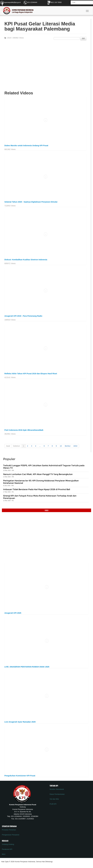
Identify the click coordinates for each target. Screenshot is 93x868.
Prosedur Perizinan (9, 830)
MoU (4, 854)
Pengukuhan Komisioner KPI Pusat (20, 776)
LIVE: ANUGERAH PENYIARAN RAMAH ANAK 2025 (27, 667)
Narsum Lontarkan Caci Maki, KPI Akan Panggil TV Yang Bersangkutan (38, 474)
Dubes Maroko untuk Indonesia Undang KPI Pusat (26, 146)
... (40, 446)
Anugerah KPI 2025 (13, 613)
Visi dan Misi (54, 799)
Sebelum (16, 446)
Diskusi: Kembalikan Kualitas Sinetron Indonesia (26, 260)
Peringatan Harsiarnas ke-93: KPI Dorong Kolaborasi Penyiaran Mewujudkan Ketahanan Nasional (41, 482)
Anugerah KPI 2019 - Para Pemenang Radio (23, 316)
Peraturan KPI (7, 849)
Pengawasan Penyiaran (11, 835)
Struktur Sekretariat (57, 789)
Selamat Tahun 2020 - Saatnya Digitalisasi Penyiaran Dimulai (31, 202)
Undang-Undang (8, 844)
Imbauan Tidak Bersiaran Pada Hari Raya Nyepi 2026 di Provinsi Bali (37, 489)
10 (61, 446)
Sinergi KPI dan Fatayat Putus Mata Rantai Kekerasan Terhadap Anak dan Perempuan (40, 497)
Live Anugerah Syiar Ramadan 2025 (20, 722)
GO (83, 38)
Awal (8, 446)
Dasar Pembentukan (57, 794)
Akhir (75, 446)
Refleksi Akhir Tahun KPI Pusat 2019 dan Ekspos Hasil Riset (31, 374)
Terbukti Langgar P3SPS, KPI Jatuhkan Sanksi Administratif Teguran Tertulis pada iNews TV (44, 467)
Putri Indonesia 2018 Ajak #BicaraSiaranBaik (24, 430)
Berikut (68, 446)
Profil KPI (53, 804)
